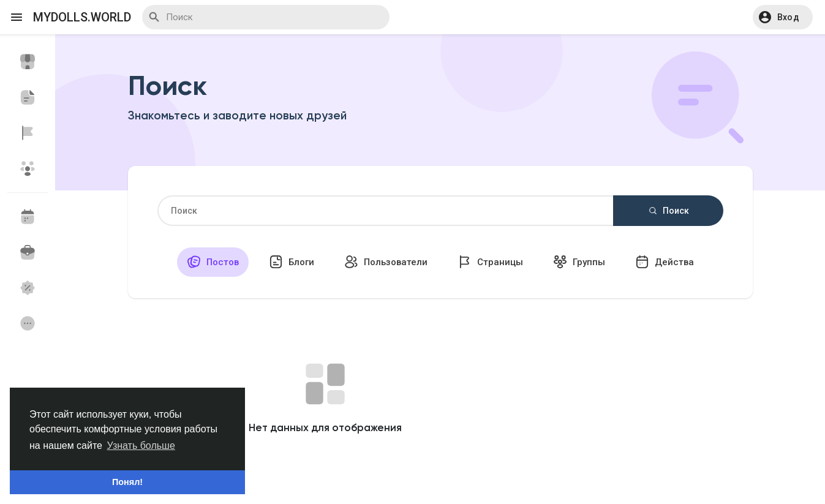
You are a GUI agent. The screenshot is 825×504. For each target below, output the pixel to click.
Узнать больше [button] (141, 446)
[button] (783, 17)
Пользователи (386, 262)
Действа (665, 262)
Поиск (668, 211)
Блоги (292, 262)
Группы (579, 262)
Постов (213, 262)
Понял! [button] (127, 482)
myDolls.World (82, 17)
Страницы (490, 262)
